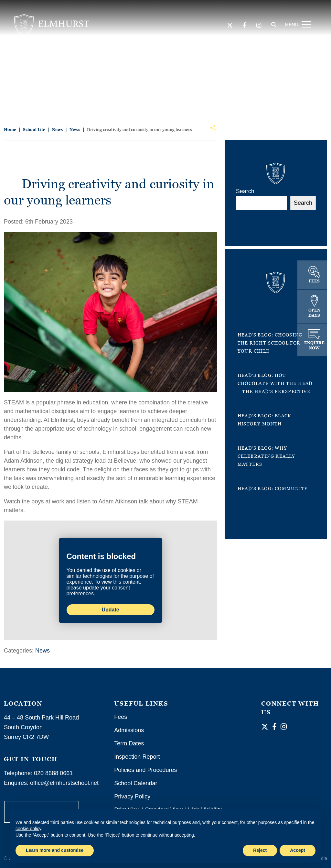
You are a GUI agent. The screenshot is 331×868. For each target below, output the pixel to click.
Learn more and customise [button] (55, 850)
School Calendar (136, 783)
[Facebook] (244, 26)
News (43, 651)
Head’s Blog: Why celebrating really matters (267, 456)
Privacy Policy (132, 797)
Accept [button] (298, 850)
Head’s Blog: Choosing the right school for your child (270, 343)
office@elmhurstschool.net (64, 783)
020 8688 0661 (53, 773)
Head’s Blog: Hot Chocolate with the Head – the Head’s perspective (275, 383)
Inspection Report (137, 757)
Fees (121, 717)
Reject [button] (260, 850)
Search (245, 191)
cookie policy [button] (28, 829)
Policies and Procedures (145, 770)
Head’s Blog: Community (273, 488)
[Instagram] (258, 26)
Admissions (129, 730)
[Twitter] (229, 26)
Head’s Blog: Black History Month (265, 420)
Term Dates (129, 743)
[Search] (273, 26)
